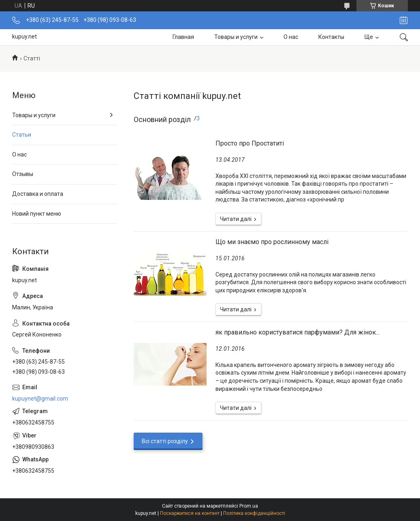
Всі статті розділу (165, 441)
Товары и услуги (236, 37)
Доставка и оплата (38, 194)
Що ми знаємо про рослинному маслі (272, 242)
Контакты (331, 37)
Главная (183, 37)
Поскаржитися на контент (190, 513)
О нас (291, 37)
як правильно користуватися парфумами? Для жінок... (297, 332)
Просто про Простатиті (250, 143)
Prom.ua (249, 506)
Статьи (22, 135)
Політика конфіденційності (254, 513)
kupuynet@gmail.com (40, 399)
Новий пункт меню (37, 214)
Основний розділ (162, 119)
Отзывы (23, 174)
